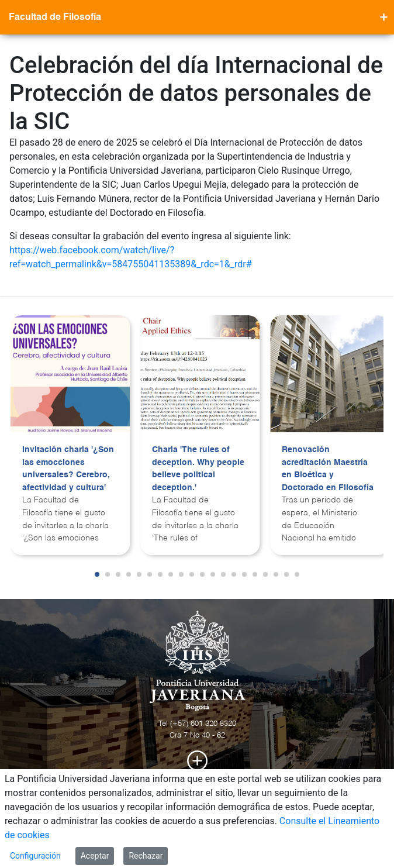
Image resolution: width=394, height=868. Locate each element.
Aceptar (95, 856)
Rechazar (146, 856)
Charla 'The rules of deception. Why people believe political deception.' (198, 469)
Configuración (35, 856)
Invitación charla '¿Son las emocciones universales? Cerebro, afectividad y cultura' (68, 469)
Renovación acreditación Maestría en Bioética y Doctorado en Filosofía (328, 469)
